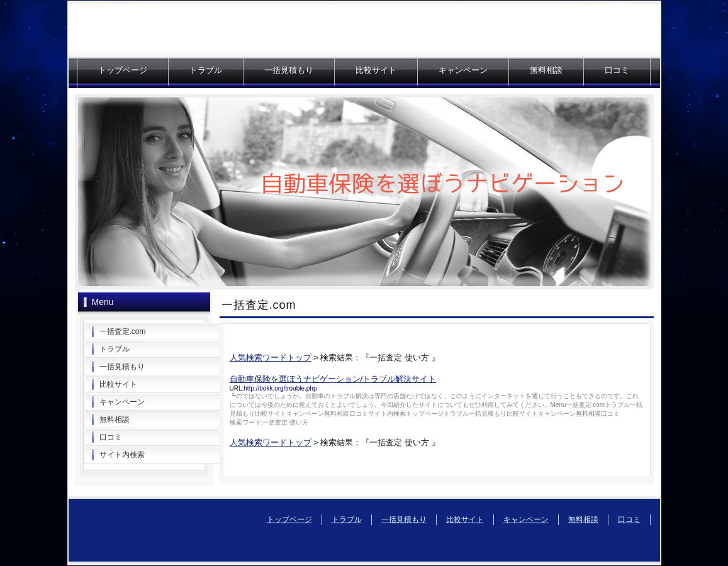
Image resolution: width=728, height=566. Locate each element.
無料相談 (546, 70)
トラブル (206, 70)
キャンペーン (463, 70)
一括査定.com (123, 331)
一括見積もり (289, 70)
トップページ (123, 70)
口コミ (617, 70)
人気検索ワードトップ (271, 358)
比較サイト (376, 70)
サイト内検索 (122, 455)
